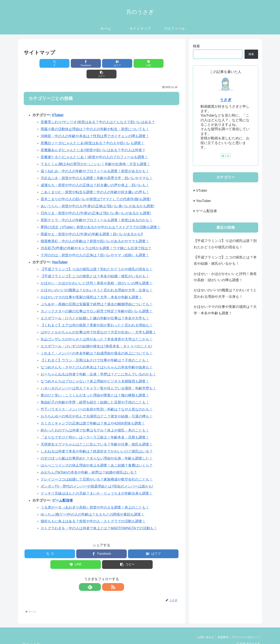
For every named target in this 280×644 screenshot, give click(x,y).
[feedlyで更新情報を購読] (97, 576)
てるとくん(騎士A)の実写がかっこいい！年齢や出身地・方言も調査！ (95, 153)
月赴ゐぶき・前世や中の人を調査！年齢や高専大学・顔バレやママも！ (97, 167)
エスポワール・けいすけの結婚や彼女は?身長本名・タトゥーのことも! (96, 336)
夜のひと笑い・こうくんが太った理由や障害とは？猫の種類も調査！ (95, 385)
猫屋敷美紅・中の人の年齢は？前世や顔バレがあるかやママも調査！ (95, 230)
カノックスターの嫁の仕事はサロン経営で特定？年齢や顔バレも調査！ (97, 300)
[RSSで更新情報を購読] (106, 576)
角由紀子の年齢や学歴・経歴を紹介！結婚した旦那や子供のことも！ (95, 392)
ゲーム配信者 (62, 490)
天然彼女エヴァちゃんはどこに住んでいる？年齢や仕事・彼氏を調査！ (97, 434)
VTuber (58, 104)
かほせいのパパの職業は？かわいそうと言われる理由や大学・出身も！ (97, 279)
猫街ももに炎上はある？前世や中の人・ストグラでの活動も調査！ (93, 510)
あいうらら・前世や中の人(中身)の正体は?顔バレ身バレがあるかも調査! (98, 195)
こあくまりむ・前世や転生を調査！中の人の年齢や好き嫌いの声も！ (95, 181)
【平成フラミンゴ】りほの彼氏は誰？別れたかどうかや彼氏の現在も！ (97, 258)
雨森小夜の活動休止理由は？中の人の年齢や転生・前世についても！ (95, 118)
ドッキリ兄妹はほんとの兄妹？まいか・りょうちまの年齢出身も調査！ (97, 483)
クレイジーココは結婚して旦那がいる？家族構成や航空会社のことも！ (97, 469)
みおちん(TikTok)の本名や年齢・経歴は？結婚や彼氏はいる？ (89, 462)
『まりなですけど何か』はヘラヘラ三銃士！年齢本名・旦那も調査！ (95, 427)
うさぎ (226, 100)
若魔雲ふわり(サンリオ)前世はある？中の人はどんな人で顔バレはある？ (98, 111)
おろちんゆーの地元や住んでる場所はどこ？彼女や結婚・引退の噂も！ (97, 406)
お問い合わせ (204, 626)
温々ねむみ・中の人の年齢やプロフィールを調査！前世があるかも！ (95, 160)
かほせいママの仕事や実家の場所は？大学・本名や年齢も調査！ (91, 286)
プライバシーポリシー (245, 626)
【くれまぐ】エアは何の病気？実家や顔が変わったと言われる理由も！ (97, 315)
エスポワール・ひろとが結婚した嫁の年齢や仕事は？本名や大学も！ (95, 308)
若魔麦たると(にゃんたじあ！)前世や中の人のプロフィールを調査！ (94, 146)
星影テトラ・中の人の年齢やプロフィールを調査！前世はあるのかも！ (97, 209)
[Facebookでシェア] (75, 63)
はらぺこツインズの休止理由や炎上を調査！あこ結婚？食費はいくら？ (97, 455)
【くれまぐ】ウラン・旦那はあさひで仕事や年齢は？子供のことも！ (95, 350)
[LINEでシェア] (128, 63)
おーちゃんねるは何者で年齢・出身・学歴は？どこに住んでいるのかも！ (98, 364)
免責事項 (222, 626)
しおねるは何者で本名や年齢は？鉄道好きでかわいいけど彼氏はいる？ (97, 441)
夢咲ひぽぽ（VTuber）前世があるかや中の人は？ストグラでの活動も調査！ (101, 216)
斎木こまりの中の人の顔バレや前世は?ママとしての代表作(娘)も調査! (96, 188)
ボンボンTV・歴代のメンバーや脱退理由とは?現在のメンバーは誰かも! (97, 476)
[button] (154, 63)
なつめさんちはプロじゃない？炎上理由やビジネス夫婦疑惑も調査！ (95, 371)
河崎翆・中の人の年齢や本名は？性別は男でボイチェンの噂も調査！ (95, 125)
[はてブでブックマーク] (101, 63)
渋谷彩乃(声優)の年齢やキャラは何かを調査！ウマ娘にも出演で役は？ (96, 237)
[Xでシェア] (49, 63)
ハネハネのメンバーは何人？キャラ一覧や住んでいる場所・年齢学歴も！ (98, 378)
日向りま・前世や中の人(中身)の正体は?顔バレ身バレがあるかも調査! (96, 202)
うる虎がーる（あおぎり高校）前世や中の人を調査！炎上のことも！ (95, 497)
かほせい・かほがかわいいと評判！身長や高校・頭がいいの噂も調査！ (97, 272)
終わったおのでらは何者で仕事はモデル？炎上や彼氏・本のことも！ (95, 420)
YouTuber (60, 251)
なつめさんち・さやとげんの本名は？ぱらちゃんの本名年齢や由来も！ (97, 357)
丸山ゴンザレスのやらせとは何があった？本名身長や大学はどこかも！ (97, 329)
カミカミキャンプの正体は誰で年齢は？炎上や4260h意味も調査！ (93, 413)
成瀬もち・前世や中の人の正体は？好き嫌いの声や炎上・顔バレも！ (95, 174)
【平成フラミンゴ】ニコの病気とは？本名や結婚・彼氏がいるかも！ (95, 265)
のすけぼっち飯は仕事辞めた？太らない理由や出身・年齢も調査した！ (97, 448)
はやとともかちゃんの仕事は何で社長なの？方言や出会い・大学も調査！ (98, 322)
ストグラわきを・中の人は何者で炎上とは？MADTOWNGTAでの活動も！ (99, 517)
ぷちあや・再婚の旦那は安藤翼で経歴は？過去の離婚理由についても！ (97, 293)
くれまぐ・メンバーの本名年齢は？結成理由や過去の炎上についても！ (97, 343)
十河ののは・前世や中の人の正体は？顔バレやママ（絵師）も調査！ (95, 244)
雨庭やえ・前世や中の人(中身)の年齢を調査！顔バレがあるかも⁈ (92, 223)
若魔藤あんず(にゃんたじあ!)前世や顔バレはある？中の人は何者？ (93, 139)
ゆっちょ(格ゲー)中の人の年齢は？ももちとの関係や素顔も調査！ (93, 504)
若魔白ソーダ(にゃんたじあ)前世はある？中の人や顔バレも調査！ (93, 132)
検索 (196, 46)
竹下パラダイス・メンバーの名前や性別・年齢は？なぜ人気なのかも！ (97, 399)
